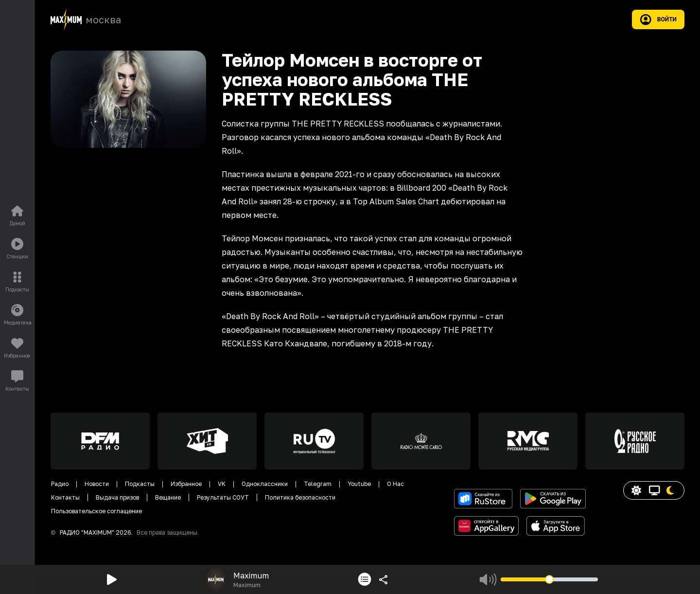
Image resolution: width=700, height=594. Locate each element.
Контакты (65, 497)
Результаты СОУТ (223, 497)
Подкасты (140, 484)
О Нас (395, 484)
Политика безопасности (300, 497)
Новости (97, 484)
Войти (658, 19)
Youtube (359, 484)
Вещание (168, 497)
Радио (60, 484)
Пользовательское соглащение (96, 511)
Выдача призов (117, 497)
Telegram (318, 484)
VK (222, 484)
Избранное (186, 484)
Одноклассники (265, 484)
